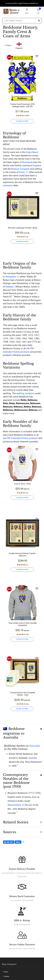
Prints (6, 972)
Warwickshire (14, 805)
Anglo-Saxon (32, 152)
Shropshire (11, 277)
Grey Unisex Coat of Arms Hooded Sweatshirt (23, 624)
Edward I (10, 287)
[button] (23, 732)
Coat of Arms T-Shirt (23, 484)
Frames (6, 976)
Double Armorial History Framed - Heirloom (23, 555)
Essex (22, 172)
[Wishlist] (37, 56)
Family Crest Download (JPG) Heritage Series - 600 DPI (23, 105)
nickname (8, 185)
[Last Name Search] (22, 21)
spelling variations (25, 393)
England (37, 165)
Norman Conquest (20, 169)
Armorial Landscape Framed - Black (23, 228)
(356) (27, 116)
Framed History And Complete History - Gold (23, 694)
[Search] (39, 21)
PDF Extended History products (22, 438)
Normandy (28, 162)
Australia (35, 746)
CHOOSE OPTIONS (22, 121)
